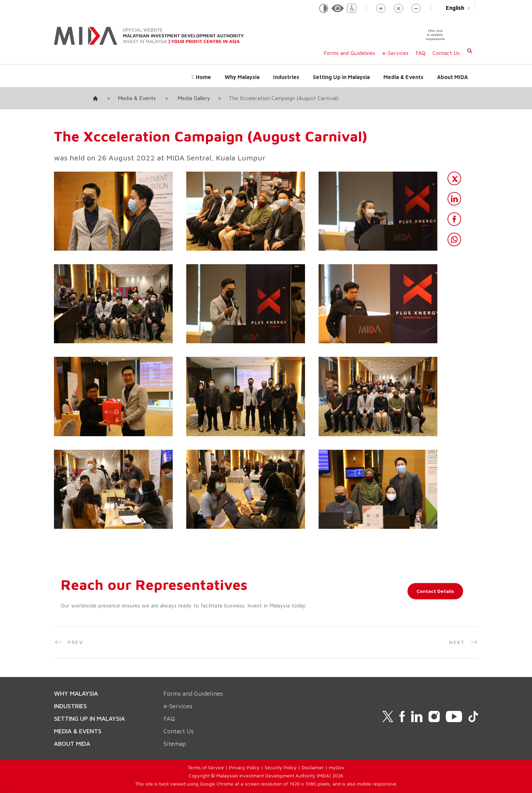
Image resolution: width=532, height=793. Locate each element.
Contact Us (446, 53)
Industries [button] (286, 77)
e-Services (395, 53)
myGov (337, 767)
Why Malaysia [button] (242, 77)
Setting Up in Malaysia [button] (341, 77)
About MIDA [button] (452, 77)
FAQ (421, 53)
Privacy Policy (244, 767)
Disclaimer (313, 767)
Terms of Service (206, 767)
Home (203, 77)
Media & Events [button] (403, 77)
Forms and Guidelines (349, 53)
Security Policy (281, 767)
